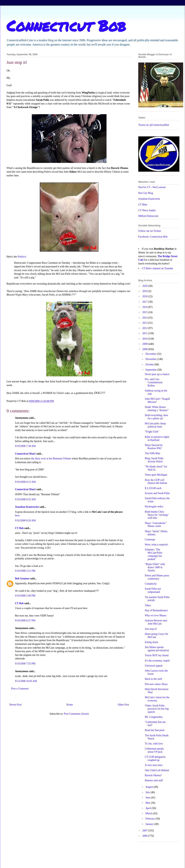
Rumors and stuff (154, 780)
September (151, 370)
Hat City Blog (146, 193)
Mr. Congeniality (154, 717)
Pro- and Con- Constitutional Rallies (154, 382)
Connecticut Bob (66, 26)
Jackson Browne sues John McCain (156, 622)
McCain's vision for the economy (157, 699)
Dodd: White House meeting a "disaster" (157, 409)
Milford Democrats (148, 216)
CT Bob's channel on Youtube (157, 268)
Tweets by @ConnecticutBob (154, 125)
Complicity (151, 584)
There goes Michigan (156, 475)
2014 (145, 318)
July (148, 792)
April (148, 808)
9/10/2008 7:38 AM (25, 446)
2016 (145, 307)
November (151, 359)
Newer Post (15, 705)
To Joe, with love (154, 744)
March (149, 813)
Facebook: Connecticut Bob (153, 237)
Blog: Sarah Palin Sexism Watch (154, 460)
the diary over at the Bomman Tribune (51, 459)
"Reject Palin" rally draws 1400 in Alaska (155, 567)
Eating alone (151, 642)
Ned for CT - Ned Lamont (152, 187)
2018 (145, 296)
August (149, 787)
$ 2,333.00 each (153, 488)
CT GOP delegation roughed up (155, 758)
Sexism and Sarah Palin (157, 493)
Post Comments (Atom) (76, 714)
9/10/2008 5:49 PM (25, 596)
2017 (145, 302)
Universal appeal (154, 666)
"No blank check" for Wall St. (156, 468)
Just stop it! (151, 629)
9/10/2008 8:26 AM (25, 520)
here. (18, 515)
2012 (145, 328)
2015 (145, 312)
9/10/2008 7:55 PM (25, 664)
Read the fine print (155, 730)
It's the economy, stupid (157, 661)
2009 (145, 344)
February (150, 819)
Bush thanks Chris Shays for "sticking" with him (157, 515)
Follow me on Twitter (150, 231)
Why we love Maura (156, 615)
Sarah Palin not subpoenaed (153, 590)
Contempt (150, 540)
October (150, 364)
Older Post (124, 705)
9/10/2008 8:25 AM (25, 499)
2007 (145, 831)
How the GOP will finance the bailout (156, 482)
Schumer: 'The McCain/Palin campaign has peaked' (154, 554)
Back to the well (153, 679)
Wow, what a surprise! (157, 545)
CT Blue (143, 205)
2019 (145, 291)
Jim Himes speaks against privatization (157, 649)
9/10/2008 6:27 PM (25, 620)
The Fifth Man (152, 453)
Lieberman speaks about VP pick (154, 750)
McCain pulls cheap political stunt (155, 425)
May (148, 803)
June (148, 798)
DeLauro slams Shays (156, 684)
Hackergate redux (154, 506)
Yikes (148, 605)
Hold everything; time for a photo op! (156, 417)
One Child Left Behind (157, 770)
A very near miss (154, 765)
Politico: (22, 257)
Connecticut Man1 (25, 454)
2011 (145, 333)
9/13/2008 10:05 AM (26, 681)
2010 (145, 339)
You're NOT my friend (157, 655)
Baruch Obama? (153, 775)
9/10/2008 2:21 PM (25, 571)
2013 (145, 323)
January (150, 824)
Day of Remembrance (156, 610)
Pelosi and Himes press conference (157, 577)
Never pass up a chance (157, 374)
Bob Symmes (22, 579)
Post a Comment (20, 689)
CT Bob (19, 528)
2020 (145, 286)
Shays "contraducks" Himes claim (156, 525)
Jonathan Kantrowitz (27, 507)
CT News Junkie (147, 210)
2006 (145, 836)
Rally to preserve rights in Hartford (157, 438)
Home (70, 705)
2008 (145, 349)
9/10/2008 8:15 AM (25, 482)
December (151, 354)
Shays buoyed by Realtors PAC (154, 447)
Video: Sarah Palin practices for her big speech (157, 709)
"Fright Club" (152, 432)
